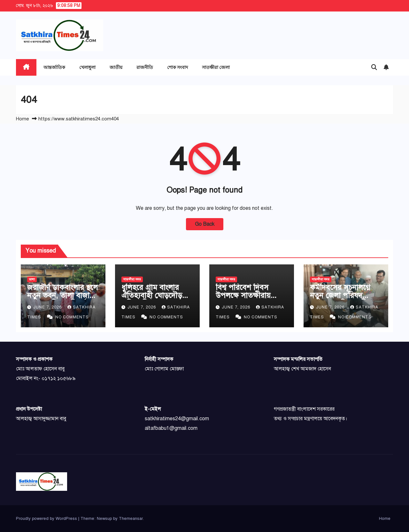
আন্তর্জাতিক (54, 67)
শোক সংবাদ (177, 67)
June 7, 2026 (48, 307)
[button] (374, 67)
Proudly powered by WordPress (47, 519)
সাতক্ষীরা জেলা (216, 67)
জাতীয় (116, 67)
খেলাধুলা (87, 67)
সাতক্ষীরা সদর (132, 279)
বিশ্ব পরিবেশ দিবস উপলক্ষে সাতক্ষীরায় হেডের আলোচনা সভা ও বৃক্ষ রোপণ (250, 299)
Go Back (205, 224)
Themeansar (131, 519)
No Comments (72, 317)
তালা (32, 279)
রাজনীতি (145, 67)
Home (23, 119)
